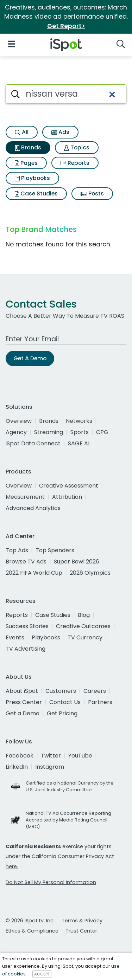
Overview (19, 421)
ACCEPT (42, 974)
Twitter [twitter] (51, 756)
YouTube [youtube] (80, 756)
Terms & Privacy (82, 921)
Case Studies (36, 194)
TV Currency (85, 637)
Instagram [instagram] (50, 767)
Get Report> (66, 26)
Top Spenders (55, 550)
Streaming (49, 432)
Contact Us (65, 702)
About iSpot (22, 691)
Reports (75, 163)
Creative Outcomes (83, 626)
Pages (26, 163)
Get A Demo (30, 358)
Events (15, 637)
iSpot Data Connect (33, 443)
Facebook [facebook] (20, 756)
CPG (102, 432)
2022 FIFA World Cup (34, 573)
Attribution (67, 497)
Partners (100, 702)
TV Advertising (26, 649)
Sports (80, 432)
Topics (77, 147)
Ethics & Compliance (32, 931)
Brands (28, 147)
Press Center (24, 702)
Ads (60, 132)
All (22, 132)
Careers (95, 691)
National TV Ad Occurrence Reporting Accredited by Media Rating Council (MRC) (68, 820)
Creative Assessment (69, 486)
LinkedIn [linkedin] (17, 767)
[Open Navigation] (11, 43)
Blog (84, 615)
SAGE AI (79, 443)
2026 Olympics (90, 573)
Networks (79, 421)
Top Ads (17, 550)
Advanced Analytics (33, 508)
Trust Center (81, 931)
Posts (92, 194)
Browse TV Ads (26, 562)
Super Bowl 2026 (77, 562)
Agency (16, 432)
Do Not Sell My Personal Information (51, 882)
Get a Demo (23, 713)
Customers (61, 691)
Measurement (25, 497)
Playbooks (32, 178)
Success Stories (27, 626)
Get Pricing (62, 713)
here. (12, 866)
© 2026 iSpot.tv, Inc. (30, 921)
